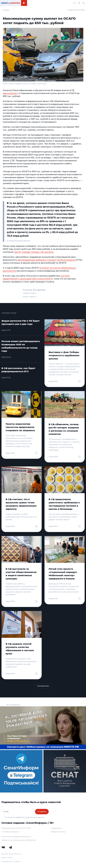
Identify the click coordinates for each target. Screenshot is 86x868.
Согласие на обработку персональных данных (24, 817)
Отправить (42, 812)
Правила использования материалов (19, 840)
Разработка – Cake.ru (11, 861)
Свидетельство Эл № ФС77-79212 (16, 828)
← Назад (5, 10)
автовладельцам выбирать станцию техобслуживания (47, 260)
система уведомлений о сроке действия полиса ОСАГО (36, 277)
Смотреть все (43, 686)
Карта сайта (7, 857)
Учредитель (56, 828)
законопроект (10, 93)
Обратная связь (58, 832)
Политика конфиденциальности (16, 836)
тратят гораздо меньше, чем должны (34, 252)
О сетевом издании (10, 832)
